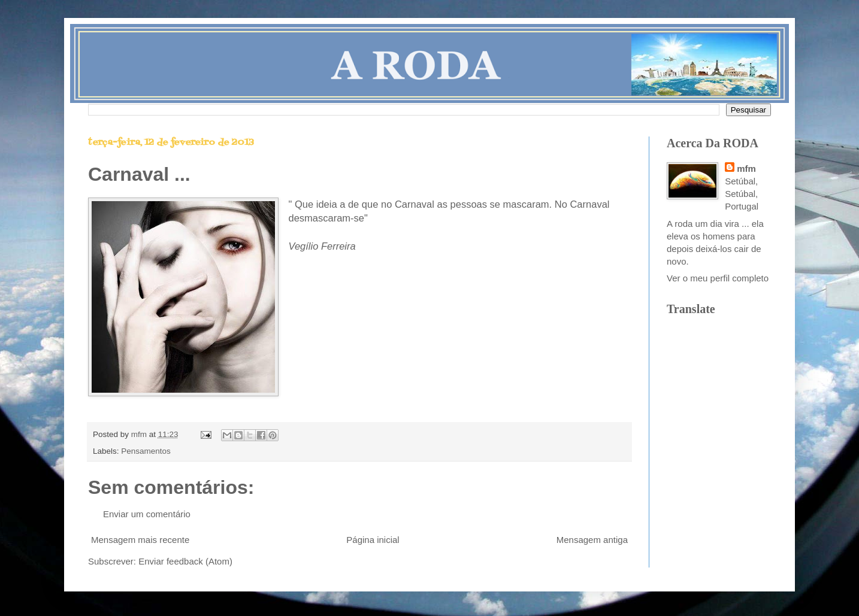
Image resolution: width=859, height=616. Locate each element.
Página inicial (373, 540)
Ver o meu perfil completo (718, 278)
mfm (746, 169)
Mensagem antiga (592, 540)
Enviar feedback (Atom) (185, 561)
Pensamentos (146, 451)
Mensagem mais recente (140, 540)
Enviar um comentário (147, 514)
